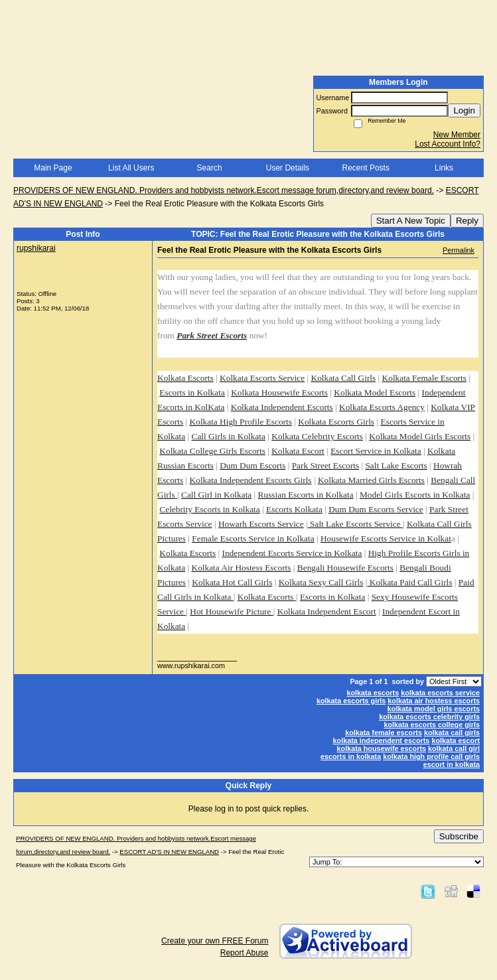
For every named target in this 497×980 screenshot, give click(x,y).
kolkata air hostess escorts (434, 701)
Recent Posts (366, 168)
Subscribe (459, 836)
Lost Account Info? (448, 144)
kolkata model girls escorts (434, 709)
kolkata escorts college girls (432, 725)
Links (444, 168)
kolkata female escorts (384, 733)
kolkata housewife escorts (382, 748)
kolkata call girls (452, 733)
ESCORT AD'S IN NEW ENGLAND (169, 852)
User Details (288, 168)
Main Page (53, 168)
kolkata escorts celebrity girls (429, 717)
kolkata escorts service (440, 693)
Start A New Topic (411, 221)
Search (210, 168)
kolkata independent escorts (382, 740)
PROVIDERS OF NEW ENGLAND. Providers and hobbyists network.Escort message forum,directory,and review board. (224, 190)
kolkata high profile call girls (431, 756)
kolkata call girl (454, 748)
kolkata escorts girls (351, 701)
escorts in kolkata (351, 756)
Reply (467, 221)
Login (464, 110)
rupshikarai (36, 248)
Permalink (459, 250)
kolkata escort (456, 740)
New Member (457, 135)
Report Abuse (245, 953)
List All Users (131, 168)
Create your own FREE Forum (215, 941)
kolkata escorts (373, 693)
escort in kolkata (452, 764)
